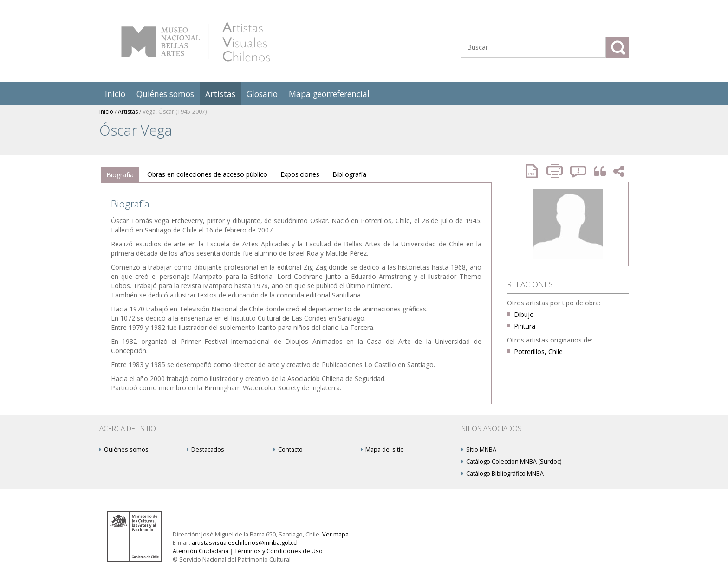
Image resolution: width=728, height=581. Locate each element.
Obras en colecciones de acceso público (207, 174)
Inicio (115, 94)
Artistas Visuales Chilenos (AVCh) (196, 42)
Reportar (578, 171)
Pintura (525, 326)
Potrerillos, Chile (538, 352)
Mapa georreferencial (329, 94)
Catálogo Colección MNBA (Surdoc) (511, 462)
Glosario (262, 94)
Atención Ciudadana (201, 551)
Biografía (120, 175)
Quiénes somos (165, 94)
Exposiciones (300, 174)
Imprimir (556, 171)
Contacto (288, 449)
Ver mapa (335, 534)
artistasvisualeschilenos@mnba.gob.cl (245, 543)
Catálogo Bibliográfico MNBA (503, 474)
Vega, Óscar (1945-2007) (175, 112)
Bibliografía (349, 174)
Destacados (205, 449)
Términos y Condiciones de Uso (279, 551)
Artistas (220, 94)
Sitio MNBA (479, 449)
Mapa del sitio (382, 449)
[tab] (120, 175)
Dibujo (524, 314)
